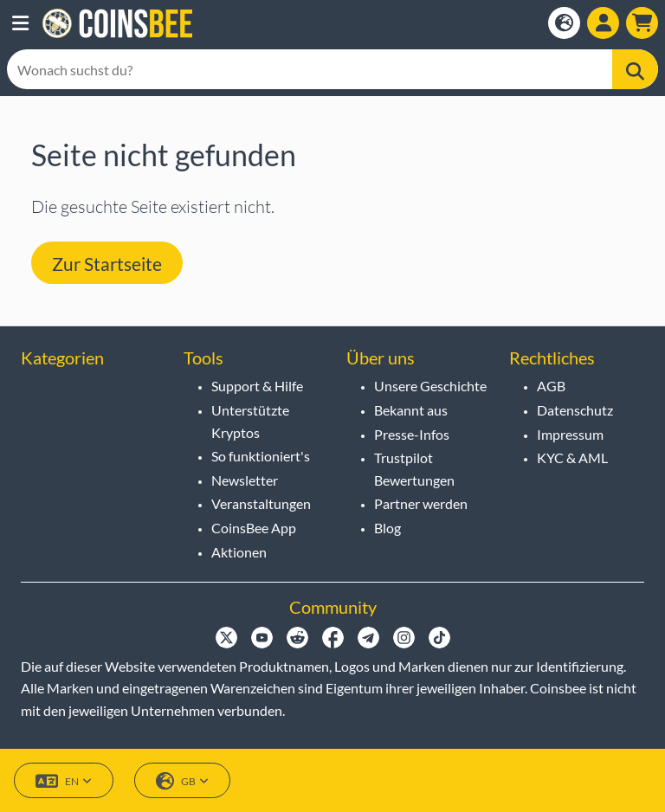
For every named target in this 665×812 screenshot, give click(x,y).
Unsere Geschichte (430, 386)
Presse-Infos (412, 434)
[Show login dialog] (603, 23)
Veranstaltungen (261, 503)
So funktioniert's (261, 456)
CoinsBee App (254, 528)
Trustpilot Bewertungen (414, 469)
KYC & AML (572, 458)
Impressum (570, 434)
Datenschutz (575, 410)
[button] (20, 23)
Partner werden (421, 503)
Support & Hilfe (257, 386)
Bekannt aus (411, 410)
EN (64, 781)
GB (182, 781)
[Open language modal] (564, 23)
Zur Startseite (107, 264)
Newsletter (245, 480)
